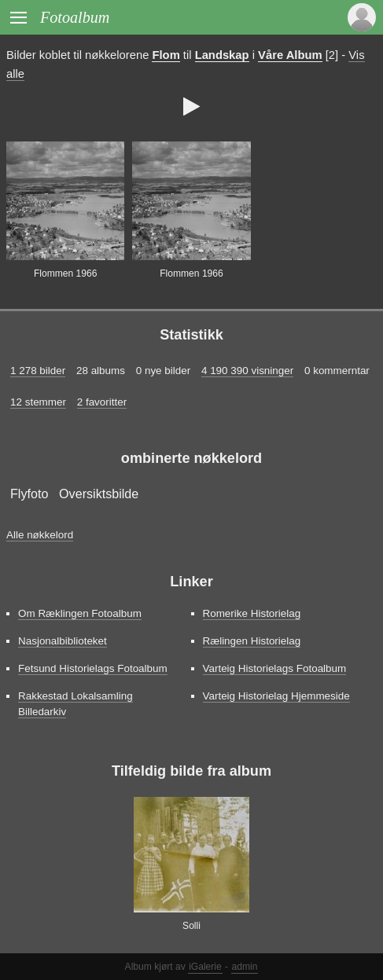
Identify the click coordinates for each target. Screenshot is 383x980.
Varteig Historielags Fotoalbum (275, 668)
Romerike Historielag (252, 613)
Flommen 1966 (66, 273)
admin (245, 967)
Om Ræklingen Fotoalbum (80, 613)
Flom (166, 55)
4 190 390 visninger (247, 371)
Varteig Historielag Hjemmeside (276, 696)
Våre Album (290, 55)
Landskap (222, 55)
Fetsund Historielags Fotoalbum (93, 668)
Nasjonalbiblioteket (63, 641)
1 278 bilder (38, 371)
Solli (191, 926)
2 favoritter (102, 402)
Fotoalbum (75, 17)
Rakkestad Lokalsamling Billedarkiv (75, 704)
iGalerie (205, 967)
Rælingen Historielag (252, 641)
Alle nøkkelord (40, 535)
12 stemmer (38, 402)
